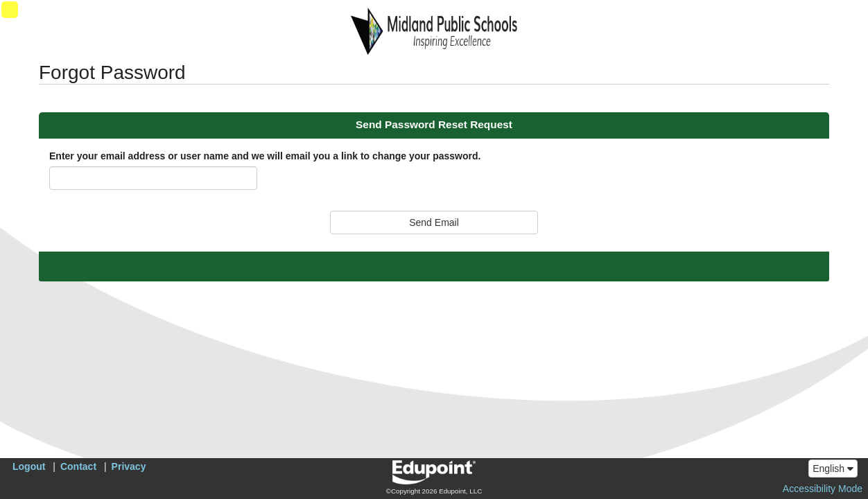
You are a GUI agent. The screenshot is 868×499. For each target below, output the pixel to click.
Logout (29, 466)
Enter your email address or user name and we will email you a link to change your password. (265, 156)
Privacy (129, 466)
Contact (78, 466)
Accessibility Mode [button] (823, 489)
